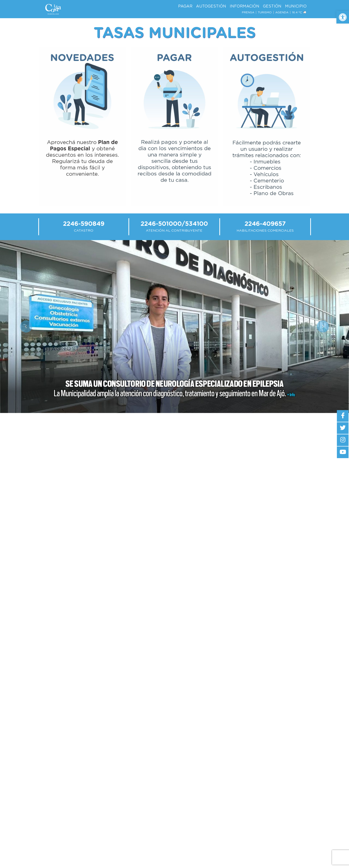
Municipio (296, 6)
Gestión (272, 6)
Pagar (185, 6)
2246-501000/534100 (174, 224)
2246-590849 (84, 224)
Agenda (282, 12)
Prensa (248, 12)
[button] (343, 17)
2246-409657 (265, 224)
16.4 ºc (299, 12)
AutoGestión (211, 6)
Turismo (265, 12)
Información (245, 6)
